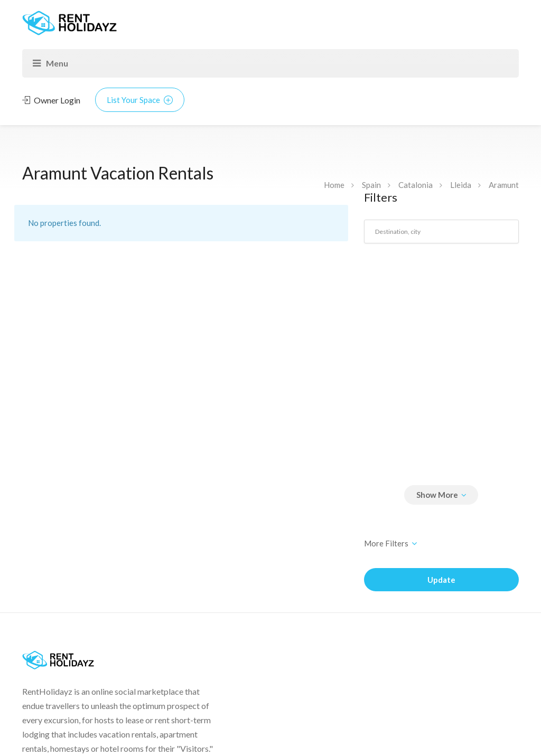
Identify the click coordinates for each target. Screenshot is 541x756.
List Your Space (140, 100)
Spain (371, 185)
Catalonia (416, 185)
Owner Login (51, 100)
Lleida (461, 185)
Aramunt (504, 185)
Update (441, 580)
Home (334, 185)
